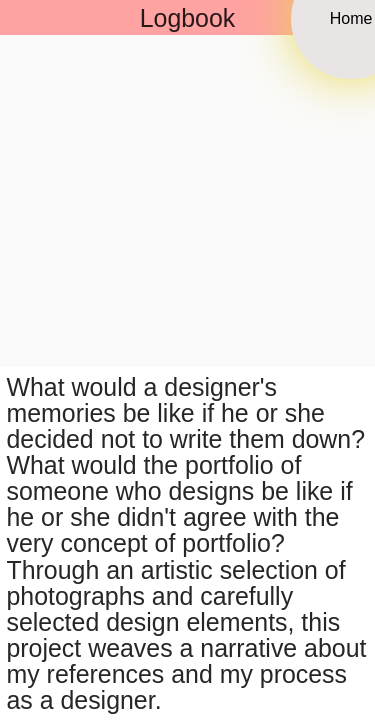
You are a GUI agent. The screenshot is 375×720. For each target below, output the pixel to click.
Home (351, 18)
